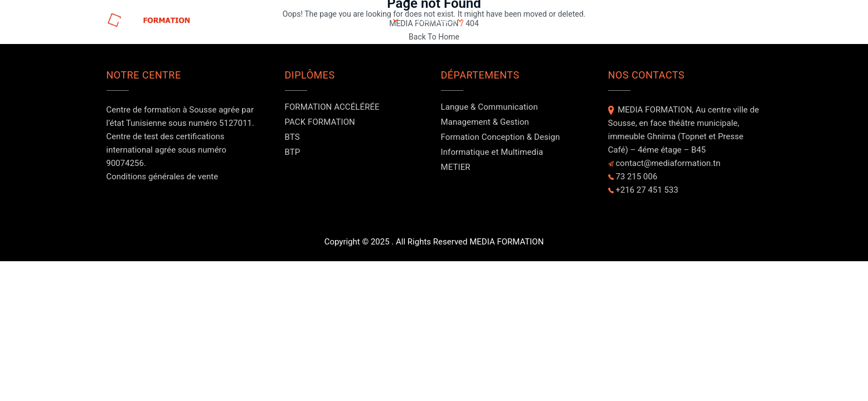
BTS (292, 137)
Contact (743, 20)
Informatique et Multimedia (492, 152)
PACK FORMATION (320, 122)
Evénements (596, 20)
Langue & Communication (489, 107)
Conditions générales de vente (163, 177)
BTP (293, 152)
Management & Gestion (485, 122)
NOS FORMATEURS (673, 20)
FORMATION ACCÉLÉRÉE (332, 107)
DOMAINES (434, 20)
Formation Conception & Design (501, 137)
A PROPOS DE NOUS (516, 20)
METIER (456, 167)
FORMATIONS (364, 20)
